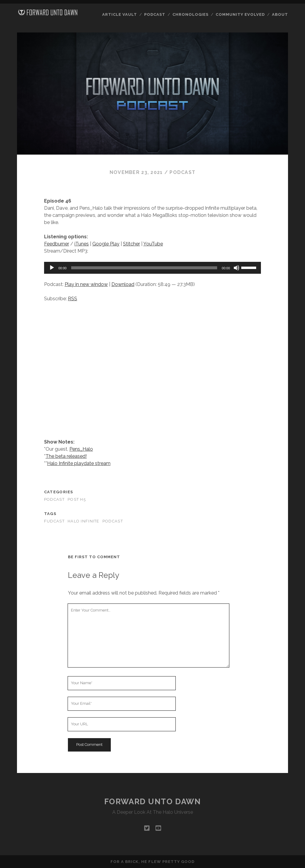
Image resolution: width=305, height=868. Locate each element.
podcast (113, 521)
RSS (73, 299)
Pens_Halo (81, 449)
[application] (152, 268)
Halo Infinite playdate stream (79, 463)
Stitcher (132, 244)
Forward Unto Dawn (153, 802)
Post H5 (77, 499)
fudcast (54, 521)
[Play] (52, 268)
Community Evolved (240, 14)
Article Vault (120, 14)
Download (123, 284)
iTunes (82, 244)
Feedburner (57, 244)
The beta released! (66, 456)
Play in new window (86, 284)
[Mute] (236, 268)
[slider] (144, 268)
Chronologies (191, 14)
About (280, 14)
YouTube (153, 244)
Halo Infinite (84, 521)
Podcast (155, 14)
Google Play (106, 244)
